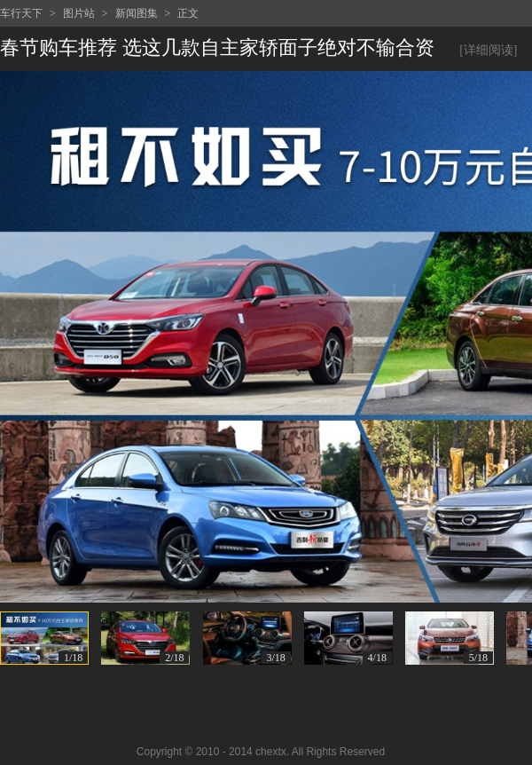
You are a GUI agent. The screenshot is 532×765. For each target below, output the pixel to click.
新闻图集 (137, 13)
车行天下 (21, 13)
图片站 (79, 13)
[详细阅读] (488, 50)
